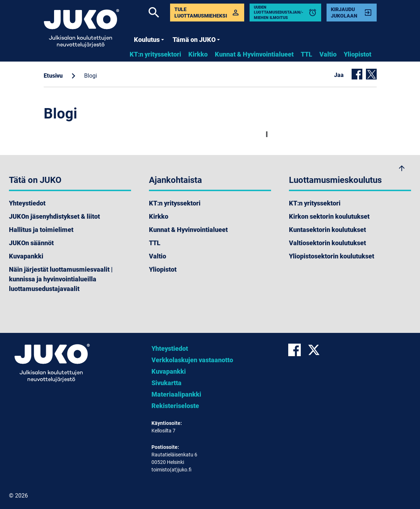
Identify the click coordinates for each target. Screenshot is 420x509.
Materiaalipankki (176, 394)
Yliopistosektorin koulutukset (332, 256)
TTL (306, 54)
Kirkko (198, 54)
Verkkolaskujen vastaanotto (192, 360)
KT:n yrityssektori (155, 54)
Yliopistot (358, 54)
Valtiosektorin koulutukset (327, 243)
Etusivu (53, 76)
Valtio (328, 54)
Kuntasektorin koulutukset (327, 230)
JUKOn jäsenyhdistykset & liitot (54, 216)
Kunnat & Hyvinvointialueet (254, 54)
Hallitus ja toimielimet (41, 230)
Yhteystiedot (27, 203)
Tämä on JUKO (196, 40)
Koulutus (149, 40)
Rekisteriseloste (175, 406)
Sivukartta (166, 383)
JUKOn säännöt (31, 243)
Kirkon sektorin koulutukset (329, 216)
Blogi (91, 76)
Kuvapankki (26, 256)
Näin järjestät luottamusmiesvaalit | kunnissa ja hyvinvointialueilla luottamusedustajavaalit (61, 279)
